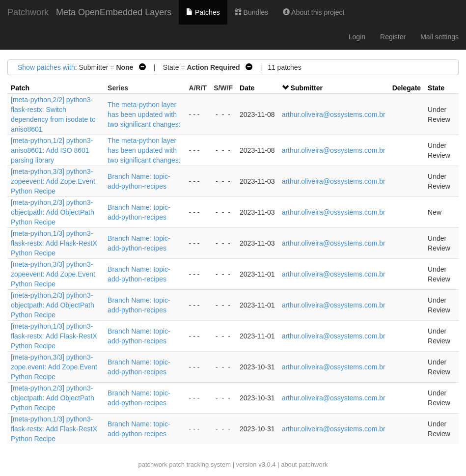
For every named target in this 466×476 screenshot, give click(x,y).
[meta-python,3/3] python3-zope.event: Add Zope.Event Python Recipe (54, 367)
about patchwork (304, 464)
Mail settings (439, 37)
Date (247, 88)
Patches (203, 12)
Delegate (407, 88)
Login (357, 37)
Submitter (307, 88)
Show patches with (46, 67)
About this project (314, 12)
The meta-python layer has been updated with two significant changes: (144, 114)
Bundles (251, 12)
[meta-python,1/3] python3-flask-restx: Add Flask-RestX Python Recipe (54, 243)
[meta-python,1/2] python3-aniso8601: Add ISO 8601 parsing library (52, 150)
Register (393, 37)
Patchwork (28, 12)
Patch (20, 88)
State (436, 88)
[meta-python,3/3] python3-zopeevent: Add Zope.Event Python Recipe (53, 181)
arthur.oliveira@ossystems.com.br (334, 114)
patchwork (152, 464)
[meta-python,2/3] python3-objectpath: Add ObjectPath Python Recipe (53, 212)
